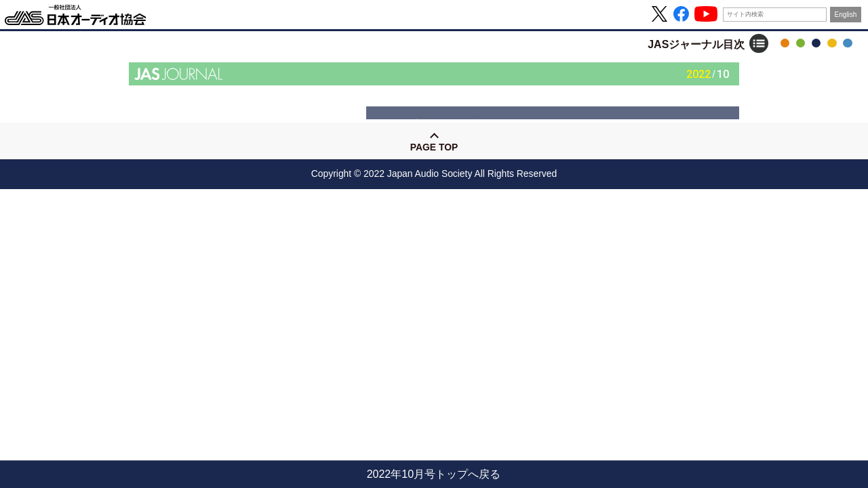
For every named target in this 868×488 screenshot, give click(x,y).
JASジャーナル (816, 43)
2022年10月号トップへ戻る (434, 474)
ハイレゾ (832, 43)
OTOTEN (785, 43)
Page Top (434, 147)
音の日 (801, 43)
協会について (847, 43)
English (846, 15)
